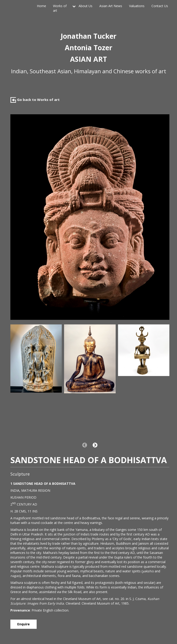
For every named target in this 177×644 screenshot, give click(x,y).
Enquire (24, 624)
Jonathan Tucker (88, 36)
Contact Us (160, 6)
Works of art (60, 8)
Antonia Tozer (88, 48)
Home (41, 6)
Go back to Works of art (35, 100)
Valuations (137, 6)
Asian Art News (111, 6)
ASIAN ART (88, 59)
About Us (86, 6)
